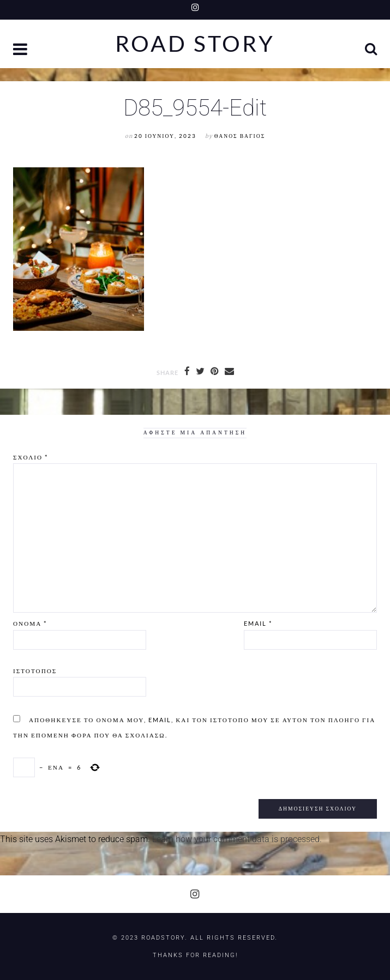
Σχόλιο (31, 457)
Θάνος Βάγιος (240, 136)
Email (258, 623)
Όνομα (30, 623)
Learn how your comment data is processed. (237, 839)
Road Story (195, 44)
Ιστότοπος (35, 671)
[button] (21, 50)
